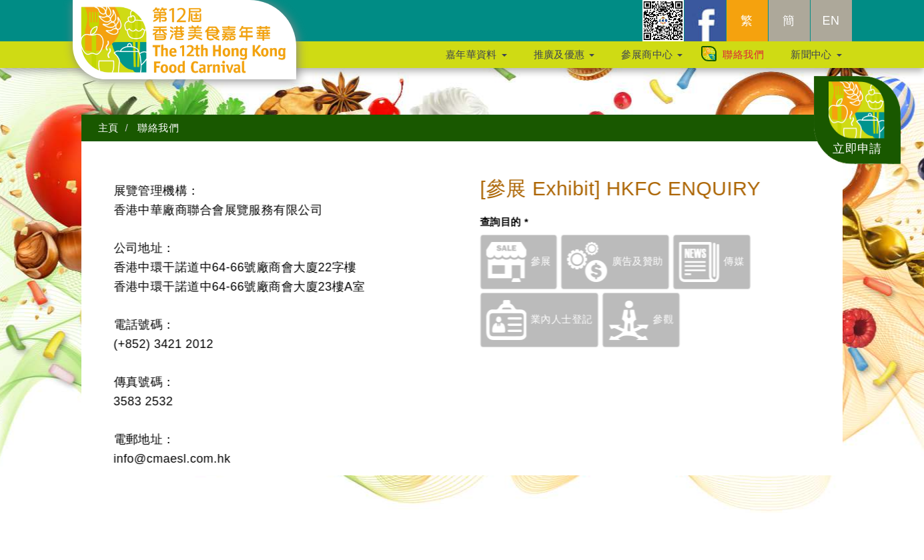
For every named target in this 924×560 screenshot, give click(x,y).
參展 (532, 261)
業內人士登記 (553, 319)
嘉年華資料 (476, 61)
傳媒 (725, 261)
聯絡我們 (743, 61)
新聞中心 (816, 61)
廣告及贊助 (629, 261)
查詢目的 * (518, 222)
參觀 (654, 319)
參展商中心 (652, 61)
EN (831, 27)
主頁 (108, 128)
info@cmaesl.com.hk (158, 459)
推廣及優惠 (564, 61)
